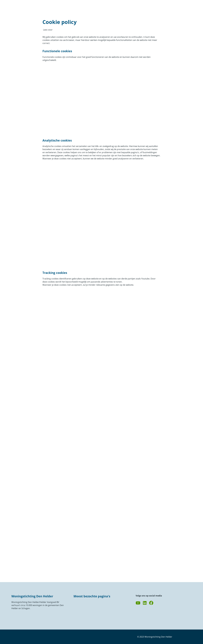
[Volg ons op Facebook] (151, 603)
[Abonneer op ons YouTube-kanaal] (138, 603)
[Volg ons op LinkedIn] (145, 603)
